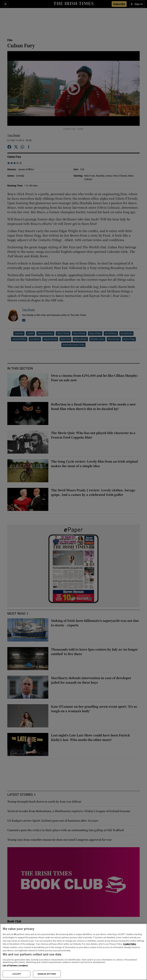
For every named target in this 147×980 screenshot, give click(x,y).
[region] (73, 952)
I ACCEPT (16, 974)
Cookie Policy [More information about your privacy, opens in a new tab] (130, 944)
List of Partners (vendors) (15, 966)
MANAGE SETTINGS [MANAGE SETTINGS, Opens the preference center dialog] (47, 974)
